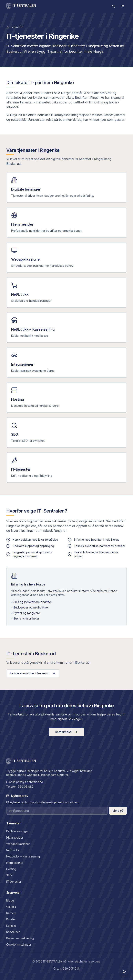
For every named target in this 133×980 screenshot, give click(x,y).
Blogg (10, 900)
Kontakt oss (66, 732)
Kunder (11, 919)
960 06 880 (26, 787)
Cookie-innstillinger (19, 945)
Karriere (11, 913)
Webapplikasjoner (18, 844)
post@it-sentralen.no (30, 782)
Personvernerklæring (20, 938)
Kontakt (11, 926)
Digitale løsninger (17, 831)
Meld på (118, 811)
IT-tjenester (14, 882)
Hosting (11, 869)
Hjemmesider (15, 838)
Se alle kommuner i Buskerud (33, 673)
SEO (9, 875)
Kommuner (13, 932)
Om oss (11, 907)
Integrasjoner (15, 863)
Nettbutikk (13, 850)
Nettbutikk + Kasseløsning (23, 856)
